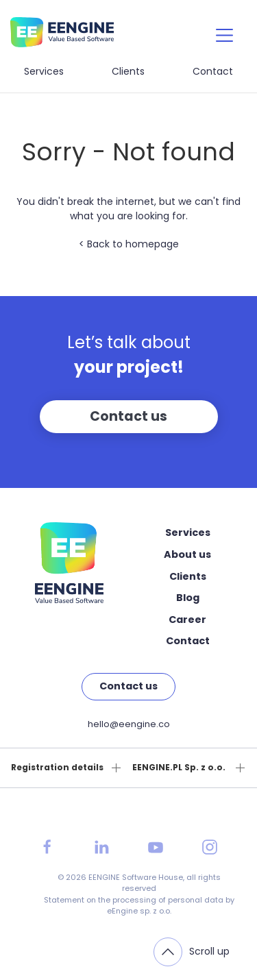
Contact (213, 71)
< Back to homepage (129, 244)
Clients (128, 71)
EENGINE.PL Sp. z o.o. (179, 768)
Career (187, 620)
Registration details (57, 768)
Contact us (128, 416)
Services (44, 71)
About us (187, 554)
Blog (188, 598)
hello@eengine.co (129, 724)
